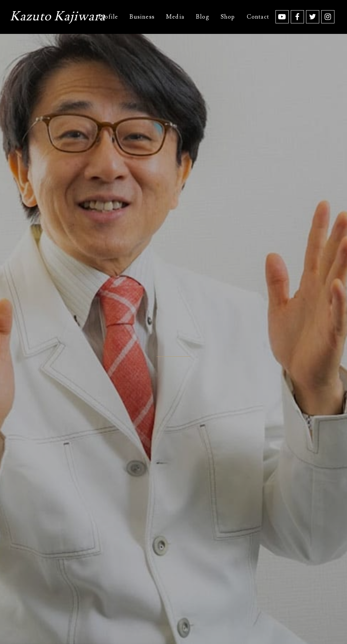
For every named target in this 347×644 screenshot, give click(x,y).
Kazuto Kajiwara (58, 17)
